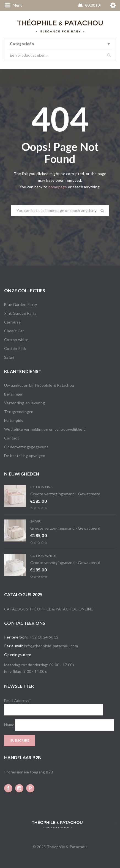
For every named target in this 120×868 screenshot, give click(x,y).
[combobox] (60, 44)
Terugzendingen (19, 412)
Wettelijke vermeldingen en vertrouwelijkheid (45, 429)
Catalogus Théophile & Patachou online (49, 609)
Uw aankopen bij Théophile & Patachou (39, 385)
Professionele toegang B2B (29, 772)
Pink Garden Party (20, 313)
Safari (9, 357)
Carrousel (13, 322)
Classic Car (14, 331)
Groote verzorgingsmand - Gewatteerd (65, 494)
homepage (58, 187)
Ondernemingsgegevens (26, 447)
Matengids (14, 420)
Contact (12, 438)
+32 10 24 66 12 (44, 637)
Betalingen (14, 394)
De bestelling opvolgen (25, 456)
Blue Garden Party (21, 304)
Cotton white (16, 340)
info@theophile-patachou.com (51, 646)
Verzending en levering (25, 403)
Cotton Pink (15, 348)
